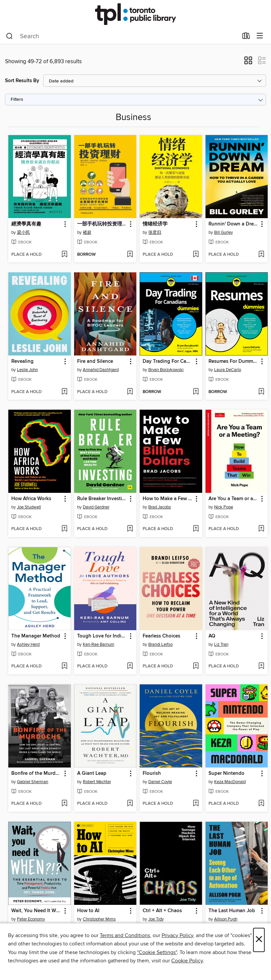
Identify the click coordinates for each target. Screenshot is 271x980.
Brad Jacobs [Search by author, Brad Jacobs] (160, 507)
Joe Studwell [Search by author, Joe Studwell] (29, 507)
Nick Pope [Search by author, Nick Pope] (224, 507)
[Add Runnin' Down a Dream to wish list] (261, 255)
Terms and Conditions (125, 935)
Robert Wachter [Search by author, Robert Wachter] (97, 782)
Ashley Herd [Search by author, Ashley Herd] (28, 644)
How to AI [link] (88, 911)
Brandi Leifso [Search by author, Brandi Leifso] (160, 644)
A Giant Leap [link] (92, 773)
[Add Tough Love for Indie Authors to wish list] (130, 666)
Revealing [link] (22, 361)
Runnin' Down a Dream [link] (234, 224)
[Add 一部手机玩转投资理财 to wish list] (130, 255)
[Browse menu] (260, 36)
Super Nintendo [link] (226, 773)
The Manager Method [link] (36, 636)
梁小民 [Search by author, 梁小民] (23, 232)
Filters (17, 100)
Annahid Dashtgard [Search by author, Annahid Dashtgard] (101, 370)
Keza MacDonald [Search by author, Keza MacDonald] (230, 782)
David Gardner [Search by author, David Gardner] (96, 507)
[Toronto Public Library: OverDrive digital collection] (135, 14)
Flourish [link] (152, 773)
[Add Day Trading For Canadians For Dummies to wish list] (196, 392)
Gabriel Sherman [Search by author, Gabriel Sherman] (33, 782)
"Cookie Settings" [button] (157, 952)
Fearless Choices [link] (161, 636)
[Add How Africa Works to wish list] (64, 529)
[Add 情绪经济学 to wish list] (196, 255)
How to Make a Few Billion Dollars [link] (168, 499)
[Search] (9, 36)
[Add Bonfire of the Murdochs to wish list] (64, 804)
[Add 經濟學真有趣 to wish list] (64, 255)
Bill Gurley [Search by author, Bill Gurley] (223, 232)
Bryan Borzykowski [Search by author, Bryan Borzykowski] (166, 370)
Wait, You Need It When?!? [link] (36, 911)
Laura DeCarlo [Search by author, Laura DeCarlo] (228, 370)
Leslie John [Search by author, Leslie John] (27, 370)
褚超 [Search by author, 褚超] (87, 232)
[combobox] (122, 36)
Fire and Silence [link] (95, 361)
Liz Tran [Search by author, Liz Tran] (221, 644)
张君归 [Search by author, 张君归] (155, 232)
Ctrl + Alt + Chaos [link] (162, 911)
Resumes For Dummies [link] (234, 361)
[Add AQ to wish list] (261, 666)
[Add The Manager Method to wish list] (64, 666)
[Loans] (246, 37)
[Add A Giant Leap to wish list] (130, 804)
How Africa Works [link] (31, 499)
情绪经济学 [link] (155, 224)
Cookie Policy (187, 961)
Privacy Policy (177, 935)
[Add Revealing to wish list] (64, 392)
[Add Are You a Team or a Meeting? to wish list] (261, 529)
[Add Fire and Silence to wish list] (130, 392)
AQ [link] (212, 636)
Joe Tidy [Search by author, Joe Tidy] (156, 919)
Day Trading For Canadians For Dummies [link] (168, 361)
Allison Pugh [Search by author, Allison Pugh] (226, 919)
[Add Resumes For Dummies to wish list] (261, 392)
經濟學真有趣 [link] (26, 224)
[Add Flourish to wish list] (196, 804)
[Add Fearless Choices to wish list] (196, 666)
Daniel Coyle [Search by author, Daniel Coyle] (160, 782)
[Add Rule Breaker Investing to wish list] (130, 529)
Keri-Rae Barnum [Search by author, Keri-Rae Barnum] (99, 644)
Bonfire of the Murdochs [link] (36, 773)
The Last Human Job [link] (232, 911)
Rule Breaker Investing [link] (102, 499)
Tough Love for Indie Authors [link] (102, 636)
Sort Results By (22, 81)
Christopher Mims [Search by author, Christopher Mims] (99, 919)
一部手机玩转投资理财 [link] (102, 224)
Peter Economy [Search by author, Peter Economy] (31, 919)
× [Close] (259, 940)
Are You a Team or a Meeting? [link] (234, 499)
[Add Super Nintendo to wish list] (261, 804)
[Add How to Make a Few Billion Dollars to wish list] (196, 529)
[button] (248, 63)
